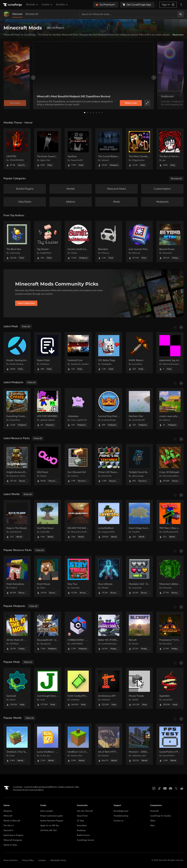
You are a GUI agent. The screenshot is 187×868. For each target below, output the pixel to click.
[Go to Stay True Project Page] (78, 576)
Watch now (131, 103)
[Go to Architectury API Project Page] (109, 688)
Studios (62, 5)
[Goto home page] (13, 5)
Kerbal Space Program (13, 835)
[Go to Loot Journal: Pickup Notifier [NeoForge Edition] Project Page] (139, 242)
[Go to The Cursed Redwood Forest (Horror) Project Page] (109, 149)
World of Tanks (10, 845)
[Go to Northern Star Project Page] (139, 409)
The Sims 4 (9, 826)
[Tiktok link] (159, 788)
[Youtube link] (165, 788)
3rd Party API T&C (49, 830)
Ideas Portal (82, 816)
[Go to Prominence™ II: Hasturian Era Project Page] (170, 632)
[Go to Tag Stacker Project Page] (48, 242)
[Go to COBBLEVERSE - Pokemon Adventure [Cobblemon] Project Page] (78, 632)
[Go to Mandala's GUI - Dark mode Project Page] (139, 576)
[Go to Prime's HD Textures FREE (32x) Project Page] (109, 465)
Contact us (119, 821)
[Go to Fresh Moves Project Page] (48, 576)
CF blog (80, 821)
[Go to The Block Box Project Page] (17, 242)
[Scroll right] (181, 327)
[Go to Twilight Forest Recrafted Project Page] (139, 465)
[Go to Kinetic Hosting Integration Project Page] (17, 353)
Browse (32, 5)
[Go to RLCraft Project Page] (139, 632)
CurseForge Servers (86, 840)
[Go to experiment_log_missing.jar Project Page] (170, 353)
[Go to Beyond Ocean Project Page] (170, 242)
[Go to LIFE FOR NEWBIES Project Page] (48, 409)
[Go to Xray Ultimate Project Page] (109, 576)
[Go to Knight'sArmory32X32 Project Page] (17, 465)
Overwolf (154, 811)
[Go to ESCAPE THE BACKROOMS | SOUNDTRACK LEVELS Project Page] (78, 520)
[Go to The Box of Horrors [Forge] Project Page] (170, 149)
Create (47, 5)
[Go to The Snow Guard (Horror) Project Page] (48, 149)
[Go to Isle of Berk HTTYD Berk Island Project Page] (109, 744)
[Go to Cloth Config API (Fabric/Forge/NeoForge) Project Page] (78, 688)
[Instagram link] (154, 788)
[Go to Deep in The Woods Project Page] (17, 520)
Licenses (42, 860)
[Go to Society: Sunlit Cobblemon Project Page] (78, 242)
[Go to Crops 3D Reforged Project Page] (170, 465)
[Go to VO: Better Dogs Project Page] (109, 353)
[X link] (176, 788)
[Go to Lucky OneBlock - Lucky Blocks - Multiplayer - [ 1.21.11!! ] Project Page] (48, 744)
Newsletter (82, 826)
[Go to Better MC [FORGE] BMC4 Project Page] (109, 632)
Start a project (47, 811)
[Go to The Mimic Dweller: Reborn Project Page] (139, 149)
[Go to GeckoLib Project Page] (17, 688)
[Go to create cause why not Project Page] (170, 409)
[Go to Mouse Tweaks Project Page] (139, 688)
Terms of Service (11, 860)
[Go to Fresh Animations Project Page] (17, 576)
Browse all (176, 179)
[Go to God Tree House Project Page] (48, 520)
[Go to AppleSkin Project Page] (170, 688)
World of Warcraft (12, 821)
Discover (17, 14)
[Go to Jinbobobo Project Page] (78, 409)
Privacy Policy (28, 860)
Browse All (32, 14)
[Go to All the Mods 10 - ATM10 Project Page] (17, 632)
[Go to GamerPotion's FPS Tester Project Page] (170, 744)
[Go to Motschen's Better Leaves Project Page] (170, 576)
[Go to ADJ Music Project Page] (48, 465)
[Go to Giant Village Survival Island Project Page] (139, 520)
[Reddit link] (182, 788)
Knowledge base (121, 811)
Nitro (153, 826)
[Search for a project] (128, 14)
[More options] (181, 5)
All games (8, 811)
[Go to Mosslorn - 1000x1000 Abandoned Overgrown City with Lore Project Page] (139, 744)
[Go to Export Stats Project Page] (48, 353)
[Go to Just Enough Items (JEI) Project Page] (48, 688)
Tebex (153, 821)
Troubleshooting (121, 816)
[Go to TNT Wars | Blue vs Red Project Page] (170, 520)
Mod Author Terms (58, 860)
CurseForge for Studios (161, 816)
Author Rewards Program (52, 821)
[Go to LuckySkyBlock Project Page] (109, 520)
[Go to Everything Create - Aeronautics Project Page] (17, 409)
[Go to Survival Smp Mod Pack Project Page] (109, 409)
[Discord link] (171, 788)
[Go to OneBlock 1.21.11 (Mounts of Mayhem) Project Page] (78, 744)
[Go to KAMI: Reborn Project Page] (139, 353)
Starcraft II (8, 830)
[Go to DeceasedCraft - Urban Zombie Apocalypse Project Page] (48, 632)
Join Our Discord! (85, 811)
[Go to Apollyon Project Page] (78, 149)
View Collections (26, 303)
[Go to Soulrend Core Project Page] (78, 353)
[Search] (181, 14)
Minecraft (8, 816)
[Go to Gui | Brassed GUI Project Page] (78, 465)
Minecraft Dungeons (13, 840)
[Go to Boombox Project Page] (109, 242)
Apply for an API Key (50, 826)
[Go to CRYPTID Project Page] (17, 149)
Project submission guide (51, 816)
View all (26, 326)
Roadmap (81, 830)
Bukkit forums (83, 835)
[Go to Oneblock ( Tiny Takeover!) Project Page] (17, 744)
